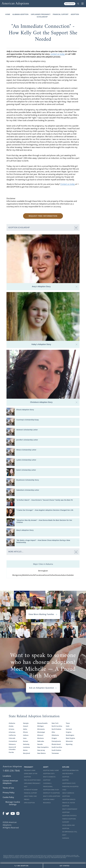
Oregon (54, 738)
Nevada (40, 744)
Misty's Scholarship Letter (26, 450)
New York (55, 723)
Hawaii (26, 726)
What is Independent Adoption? (70, 811)
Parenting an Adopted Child (70, 788)
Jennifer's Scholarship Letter (27, 440)
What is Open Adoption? (52, 796)
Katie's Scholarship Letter (26, 470)
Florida (11, 752)
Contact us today (68, 184)
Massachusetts (42, 723)
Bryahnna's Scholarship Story (28, 480)
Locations (7, 776)
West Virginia (70, 738)
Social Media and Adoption (68, 827)
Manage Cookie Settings (13, 803)
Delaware (12, 744)
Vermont (69, 729)
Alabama (12, 723)
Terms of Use (8, 788)
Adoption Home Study (51, 790)
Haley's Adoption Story (55, 344)
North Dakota (56, 729)
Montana (40, 738)
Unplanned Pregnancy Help (32, 785)
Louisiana (26, 747)
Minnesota (41, 729)
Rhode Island (56, 744)
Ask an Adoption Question (43, 688)
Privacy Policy (9, 793)
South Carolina (57, 747)
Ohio (53, 732)
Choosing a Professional (48, 785)
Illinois (25, 732)
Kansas (26, 741)
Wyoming (69, 744)
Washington (70, 735)
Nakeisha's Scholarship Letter (28, 490)
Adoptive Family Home (51, 770)
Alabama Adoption (20, 14)
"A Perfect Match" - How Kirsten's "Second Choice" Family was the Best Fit (45, 500)
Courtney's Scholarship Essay (28, 420)
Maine (25, 750)
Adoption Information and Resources (70, 772)
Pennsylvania (56, 741)
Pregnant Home (30, 770)
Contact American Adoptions (10, 782)
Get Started (70, 4)
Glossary (66, 822)
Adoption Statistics (69, 816)
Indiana (26, 735)
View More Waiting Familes (43, 614)
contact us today (58, 54)
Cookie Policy (8, 797)
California (12, 735)
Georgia (26, 723)
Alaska (11, 726)
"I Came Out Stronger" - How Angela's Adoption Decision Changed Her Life (45, 510)
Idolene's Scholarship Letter (27, 430)
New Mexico (41, 753)
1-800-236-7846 (11, 771)
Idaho (25, 729)
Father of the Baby (31, 790)
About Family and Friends (30, 798)
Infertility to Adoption (51, 793)
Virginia (69, 732)
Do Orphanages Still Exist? (70, 833)
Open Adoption (29, 803)
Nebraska (41, 741)
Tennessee (55, 753)
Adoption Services (69, 799)
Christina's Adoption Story (54, 402)
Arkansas (12, 732)
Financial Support (61, 14)
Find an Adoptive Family (32, 780)
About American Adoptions (68, 795)
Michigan (40, 726)
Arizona (11, 729)
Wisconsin (69, 741)
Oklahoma (55, 735)
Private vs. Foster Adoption (69, 804)
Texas (68, 723)
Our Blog (66, 838)
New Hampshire (43, 747)
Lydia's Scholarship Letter (26, 460)
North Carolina (57, 726)
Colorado (12, 738)
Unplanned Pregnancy (41, 14)
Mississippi (41, 732)
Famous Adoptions (69, 819)
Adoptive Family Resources (49, 801)
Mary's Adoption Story (25, 530)
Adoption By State (69, 783)
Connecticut (13, 741)
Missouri (40, 735)
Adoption (66, 777)
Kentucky (26, 744)
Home (8, 14)
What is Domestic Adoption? (49, 778)
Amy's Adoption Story (55, 287)
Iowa (25, 738)
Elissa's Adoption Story (25, 410)
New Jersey (41, 750)
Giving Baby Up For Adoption (31, 775)
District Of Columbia (12, 748)
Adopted (65, 780)
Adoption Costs (49, 774)
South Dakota (56, 750)
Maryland (26, 753)
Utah (68, 726)
